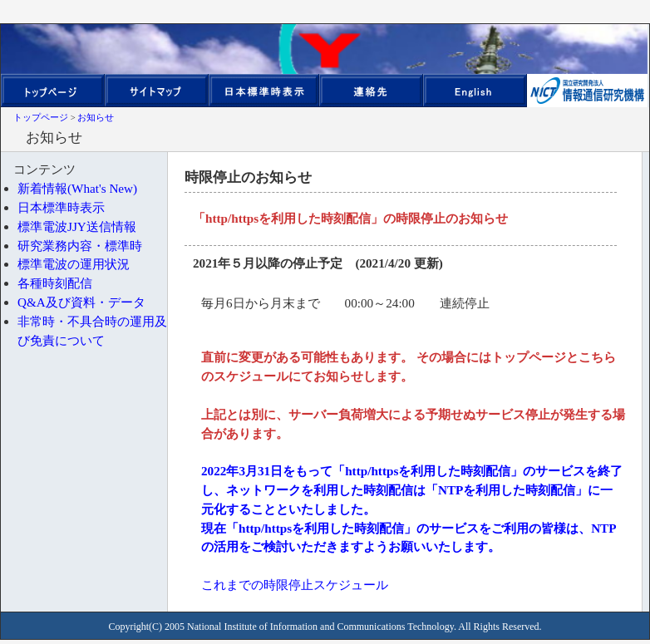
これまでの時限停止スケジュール (295, 585)
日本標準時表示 (61, 207)
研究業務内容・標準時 (80, 246)
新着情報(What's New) (77, 188)
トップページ (41, 118)
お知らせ (96, 118)
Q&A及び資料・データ (81, 302)
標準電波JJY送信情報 (77, 226)
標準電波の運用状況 (74, 264)
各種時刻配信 (55, 283)
